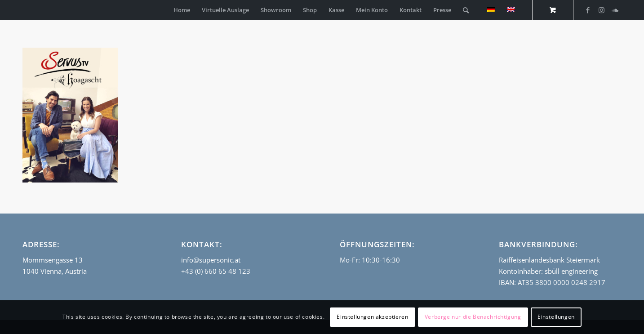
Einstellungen (556, 317)
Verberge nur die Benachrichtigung (473, 317)
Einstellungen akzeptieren (372, 317)
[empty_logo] (25, 10)
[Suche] (466, 10)
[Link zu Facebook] (588, 10)
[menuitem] (182, 10)
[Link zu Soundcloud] (615, 10)
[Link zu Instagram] (601, 10)
